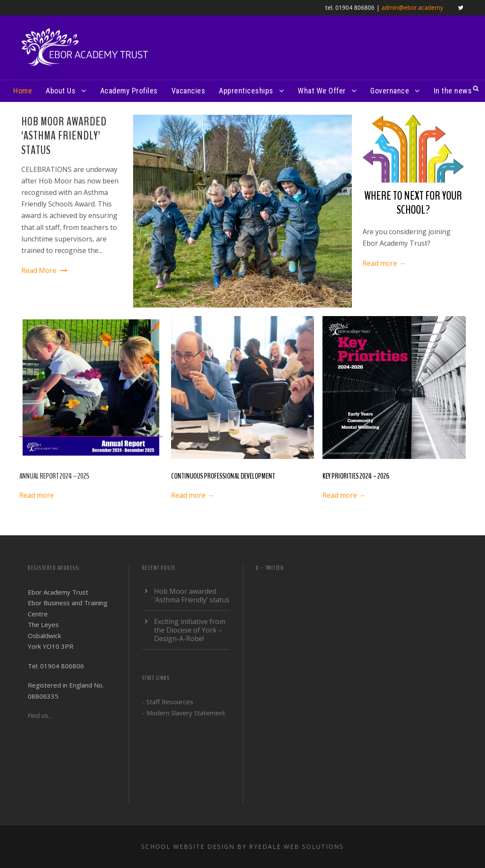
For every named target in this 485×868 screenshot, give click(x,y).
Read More (44, 270)
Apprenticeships (246, 91)
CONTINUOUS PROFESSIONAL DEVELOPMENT (223, 476)
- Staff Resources (168, 702)
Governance (390, 91)
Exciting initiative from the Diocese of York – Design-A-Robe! (190, 630)
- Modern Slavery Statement (184, 713)
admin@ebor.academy (412, 7)
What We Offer (322, 91)
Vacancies (189, 91)
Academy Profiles (129, 91)
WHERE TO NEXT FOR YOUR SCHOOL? (413, 203)
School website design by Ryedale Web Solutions (242, 846)
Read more (36, 495)
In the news (453, 91)
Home (23, 91)
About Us (61, 91)
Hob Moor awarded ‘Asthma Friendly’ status (64, 136)
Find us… (40, 715)
